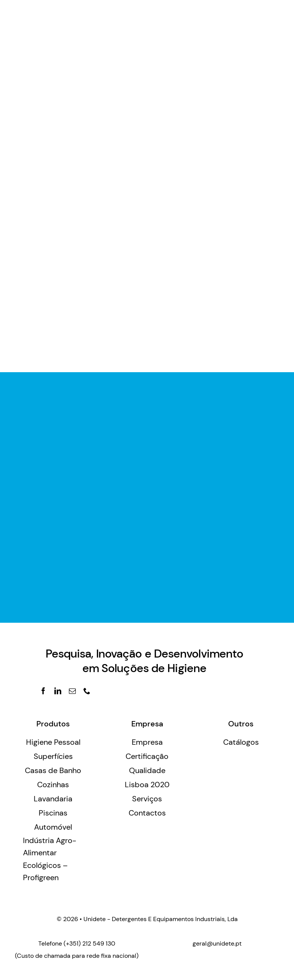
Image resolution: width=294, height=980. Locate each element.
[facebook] (43, 691)
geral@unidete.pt (217, 943)
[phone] (87, 691)
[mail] (72, 691)
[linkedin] (58, 691)
